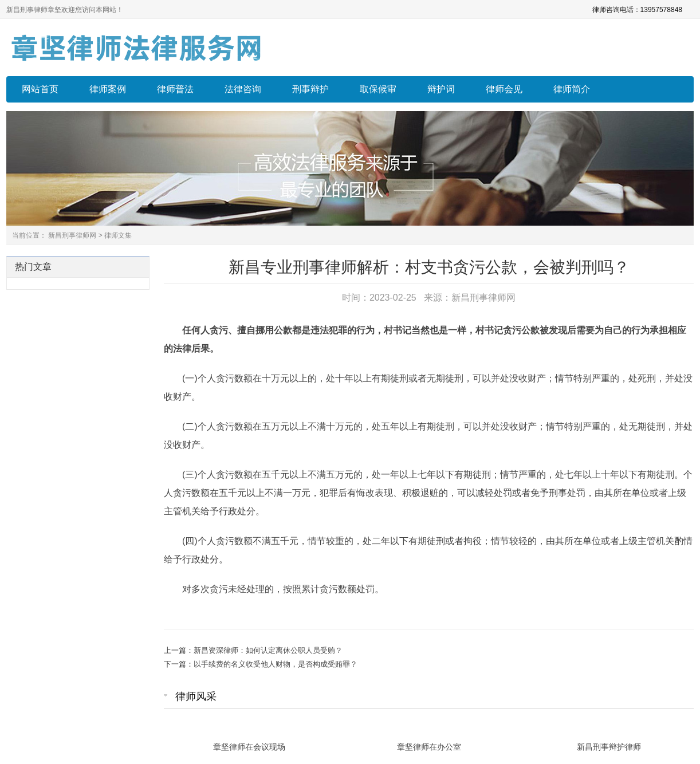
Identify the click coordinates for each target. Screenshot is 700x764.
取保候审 (378, 89)
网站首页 (40, 89)
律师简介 (572, 89)
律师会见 (504, 89)
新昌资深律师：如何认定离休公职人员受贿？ (268, 650)
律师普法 (175, 89)
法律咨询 (243, 89)
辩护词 (441, 89)
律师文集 (118, 235)
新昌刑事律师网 (72, 235)
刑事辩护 (310, 89)
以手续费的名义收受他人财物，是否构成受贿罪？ (276, 664)
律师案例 (108, 89)
